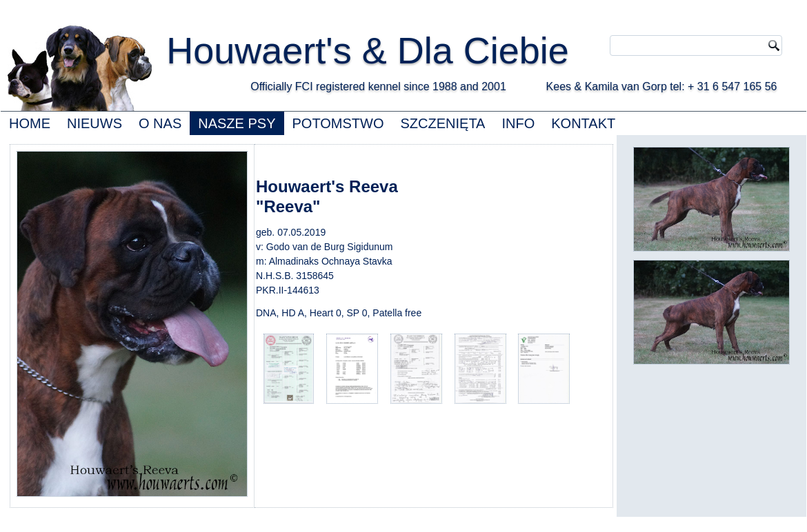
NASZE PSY (237, 123)
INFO (518, 123)
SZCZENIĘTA (442, 123)
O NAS (160, 123)
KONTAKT (583, 123)
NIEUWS (94, 123)
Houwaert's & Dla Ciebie (368, 50)
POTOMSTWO (338, 123)
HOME (30, 123)
